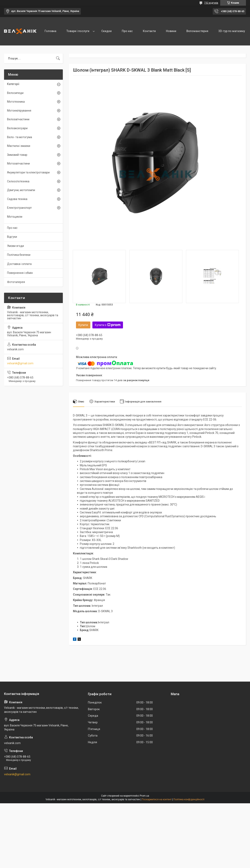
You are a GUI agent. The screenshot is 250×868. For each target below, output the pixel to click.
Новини (171, 31)
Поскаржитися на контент (157, 799)
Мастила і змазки (19, 146)
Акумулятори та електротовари (28, 172)
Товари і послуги (78, 31)
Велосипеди (15, 93)
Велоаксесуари (17, 128)
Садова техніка (17, 199)
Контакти (149, 31)
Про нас (127, 31)
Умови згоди (15, 246)
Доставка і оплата (19, 264)
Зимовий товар (17, 155)
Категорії (13, 84)
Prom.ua (144, 796)
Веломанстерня (197, 31)
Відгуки (12, 237)
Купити (83, 325)
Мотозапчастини (18, 163)
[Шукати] (58, 58)
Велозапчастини (18, 119)
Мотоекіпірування (19, 111)
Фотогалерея (16, 282)
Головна (50, 31)
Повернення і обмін (20, 273)
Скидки (106, 31)
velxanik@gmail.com (20, 363)
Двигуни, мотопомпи (21, 190)
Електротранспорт (19, 208)
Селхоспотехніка (18, 181)
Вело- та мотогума (20, 137)
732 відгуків (211, 3)
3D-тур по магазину (232, 31)
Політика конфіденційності (189, 799)
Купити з (108, 325)
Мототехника (16, 102)
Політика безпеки (19, 255)
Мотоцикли (15, 217)
